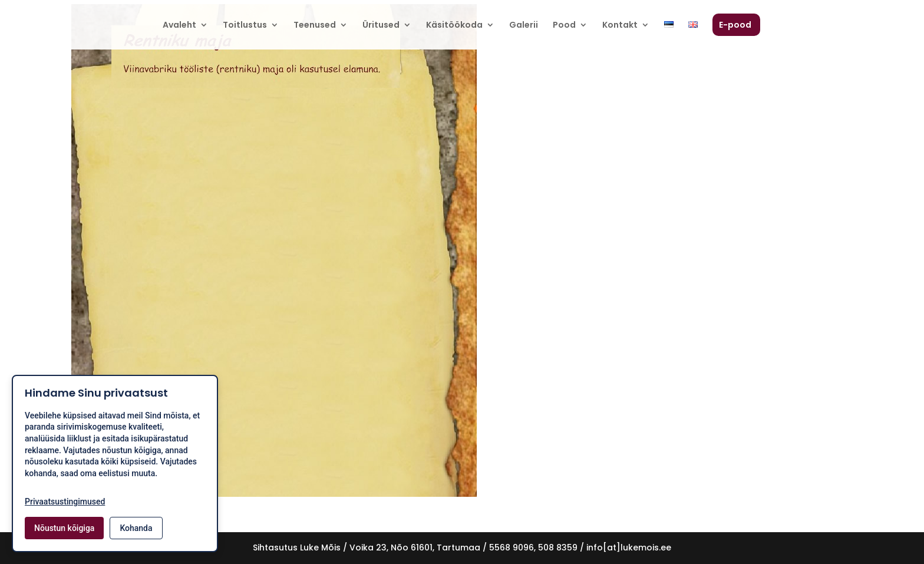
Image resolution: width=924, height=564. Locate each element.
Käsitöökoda (454, 26)
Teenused (315, 26)
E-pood (735, 26)
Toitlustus (245, 26)
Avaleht (179, 26)
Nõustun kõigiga (64, 528)
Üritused (381, 26)
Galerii (524, 26)
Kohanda (136, 528)
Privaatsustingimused (65, 502)
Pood (564, 26)
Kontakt (620, 26)
